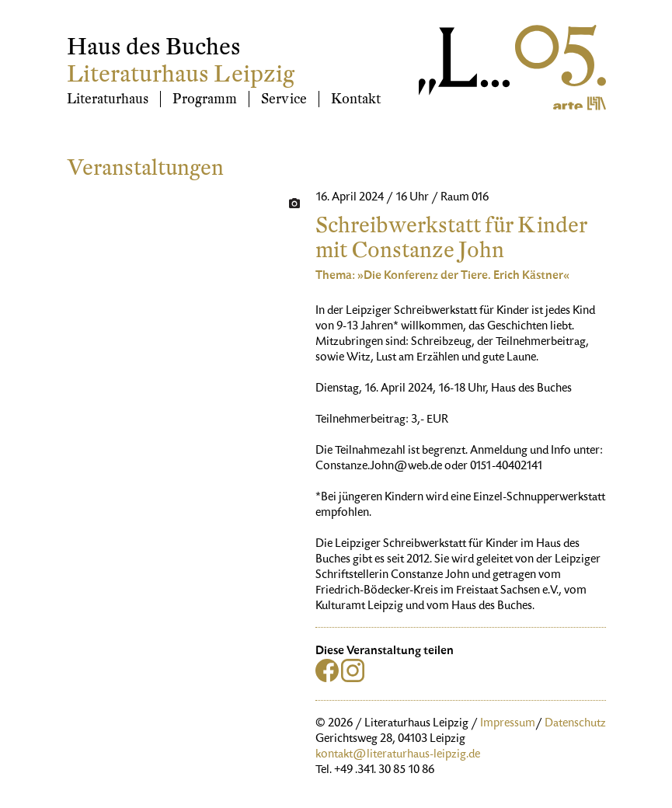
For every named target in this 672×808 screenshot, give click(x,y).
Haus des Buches (154, 47)
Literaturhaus (108, 99)
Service (284, 99)
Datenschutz (575, 724)
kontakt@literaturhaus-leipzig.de (398, 755)
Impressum (508, 724)
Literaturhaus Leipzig (181, 74)
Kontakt (356, 99)
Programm (205, 99)
